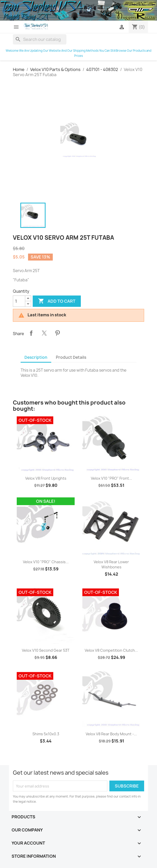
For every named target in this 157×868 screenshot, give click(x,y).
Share (31, 333)
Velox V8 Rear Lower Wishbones (111, 564)
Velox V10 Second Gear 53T (46, 650)
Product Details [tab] (71, 357)
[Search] (40, 39)
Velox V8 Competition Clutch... (111, 650)
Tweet (44, 333)
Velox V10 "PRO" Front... (111, 478)
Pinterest (57, 333)
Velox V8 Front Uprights (46, 478)
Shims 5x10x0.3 (46, 734)
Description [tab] (36, 357)
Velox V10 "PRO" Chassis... (46, 562)
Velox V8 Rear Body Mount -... (111, 734)
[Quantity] (19, 301)
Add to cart (57, 301)
